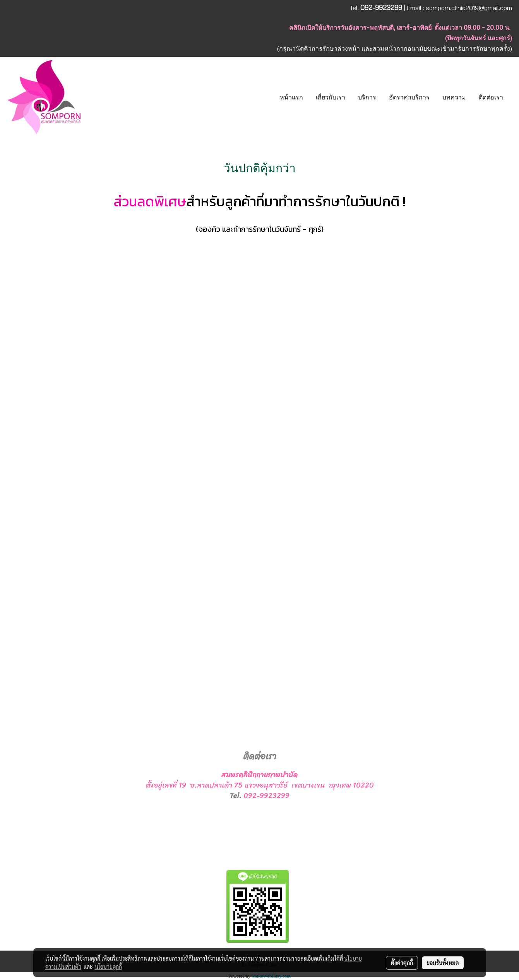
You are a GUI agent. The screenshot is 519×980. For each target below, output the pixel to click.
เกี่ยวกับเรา (331, 97)
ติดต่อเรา (491, 97)
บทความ (454, 97)
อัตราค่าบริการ (409, 97)
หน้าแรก (291, 97)
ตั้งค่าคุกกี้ (402, 963)
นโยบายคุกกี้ (108, 966)
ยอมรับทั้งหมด (443, 963)
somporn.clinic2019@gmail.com (469, 8)
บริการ (367, 97)
